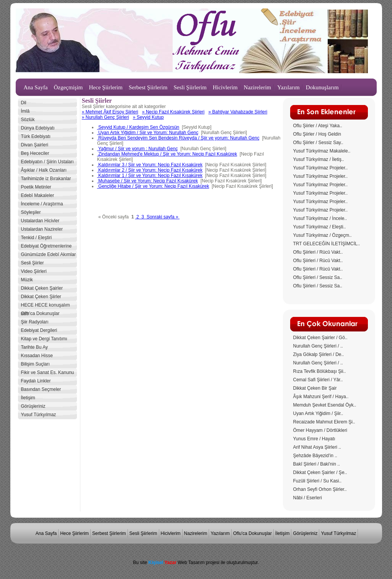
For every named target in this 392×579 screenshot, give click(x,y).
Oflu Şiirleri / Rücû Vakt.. (318, 252)
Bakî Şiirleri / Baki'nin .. (317, 464)
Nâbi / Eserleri (308, 498)
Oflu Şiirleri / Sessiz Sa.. (318, 277)
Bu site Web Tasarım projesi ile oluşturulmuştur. (196, 563)
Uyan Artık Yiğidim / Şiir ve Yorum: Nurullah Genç (148, 133)
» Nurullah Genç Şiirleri (105, 117)
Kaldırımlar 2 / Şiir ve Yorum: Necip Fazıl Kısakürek (150, 170)
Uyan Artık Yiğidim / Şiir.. (318, 413)
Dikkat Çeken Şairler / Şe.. (320, 472)
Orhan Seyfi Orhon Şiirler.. (320, 489)
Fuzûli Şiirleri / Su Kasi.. (318, 481)
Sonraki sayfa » (163, 217)
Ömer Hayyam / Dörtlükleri (320, 430)
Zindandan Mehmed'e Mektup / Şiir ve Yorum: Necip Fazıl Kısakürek (167, 154)
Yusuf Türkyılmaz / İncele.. (320, 218)
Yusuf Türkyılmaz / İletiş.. (319, 159)
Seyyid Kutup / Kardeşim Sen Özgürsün (138, 127)
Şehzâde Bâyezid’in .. (315, 456)
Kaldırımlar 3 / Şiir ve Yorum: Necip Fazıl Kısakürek (150, 165)
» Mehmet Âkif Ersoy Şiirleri (110, 112)
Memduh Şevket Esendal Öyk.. (325, 405)
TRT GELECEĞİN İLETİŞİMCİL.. (327, 244)
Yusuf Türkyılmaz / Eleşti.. (320, 227)
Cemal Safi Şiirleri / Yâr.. (318, 380)
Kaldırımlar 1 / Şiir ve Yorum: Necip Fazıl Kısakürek (150, 176)
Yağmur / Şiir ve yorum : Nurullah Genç (138, 149)
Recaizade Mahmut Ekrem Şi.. (324, 422)
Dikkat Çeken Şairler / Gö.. (320, 338)
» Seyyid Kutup (148, 117)
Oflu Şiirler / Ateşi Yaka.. (318, 126)
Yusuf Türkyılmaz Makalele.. (322, 151)
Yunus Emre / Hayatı (314, 439)
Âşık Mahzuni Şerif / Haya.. (321, 397)
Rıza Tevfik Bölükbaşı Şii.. (320, 371)
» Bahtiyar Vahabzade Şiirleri (238, 112)
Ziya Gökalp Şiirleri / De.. (319, 354)
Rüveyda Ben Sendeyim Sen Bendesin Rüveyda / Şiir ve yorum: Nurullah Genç (178, 138)
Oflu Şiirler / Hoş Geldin (317, 134)
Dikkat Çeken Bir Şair (315, 388)
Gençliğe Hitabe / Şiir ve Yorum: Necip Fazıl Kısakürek (153, 186)
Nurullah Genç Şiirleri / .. (318, 346)
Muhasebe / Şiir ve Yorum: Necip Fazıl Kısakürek (148, 181)
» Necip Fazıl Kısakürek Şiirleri (173, 112)
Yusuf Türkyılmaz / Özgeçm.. (323, 235)
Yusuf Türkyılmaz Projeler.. (321, 168)
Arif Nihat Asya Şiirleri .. (317, 447)
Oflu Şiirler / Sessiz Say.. (318, 143)
